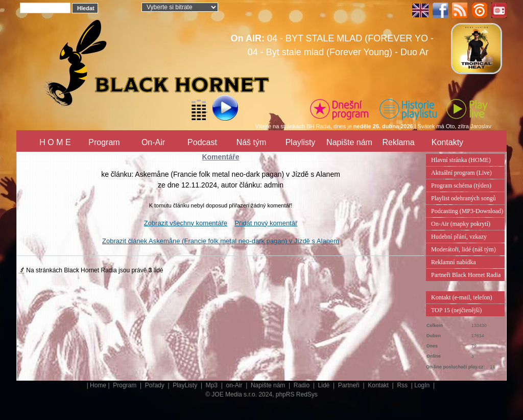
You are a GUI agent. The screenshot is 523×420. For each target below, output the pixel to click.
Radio (303, 385)
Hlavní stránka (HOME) (461, 160)
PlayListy (186, 385)
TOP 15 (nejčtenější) (456, 310)
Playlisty (301, 142)
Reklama (398, 142)
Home (98, 385)
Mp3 (213, 385)
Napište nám (349, 142)
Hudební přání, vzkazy (459, 237)
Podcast (202, 142)
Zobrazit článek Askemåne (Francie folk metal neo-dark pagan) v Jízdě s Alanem (221, 241)
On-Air (153, 142)
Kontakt (379, 385)
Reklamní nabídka (454, 262)
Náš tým (252, 142)
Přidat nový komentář (266, 223)
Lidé (325, 385)
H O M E (55, 142)
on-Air (235, 385)
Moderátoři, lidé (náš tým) (463, 249)
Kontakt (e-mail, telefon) (462, 297)
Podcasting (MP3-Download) (467, 211)
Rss (403, 385)
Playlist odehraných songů (463, 198)
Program (104, 142)
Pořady (156, 385)
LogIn (423, 385)
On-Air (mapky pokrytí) (461, 224)
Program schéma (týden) (461, 185)
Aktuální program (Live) (461, 173)
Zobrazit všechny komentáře (186, 223)
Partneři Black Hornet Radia (466, 275)
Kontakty (447, 142)
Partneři (350, 385)
